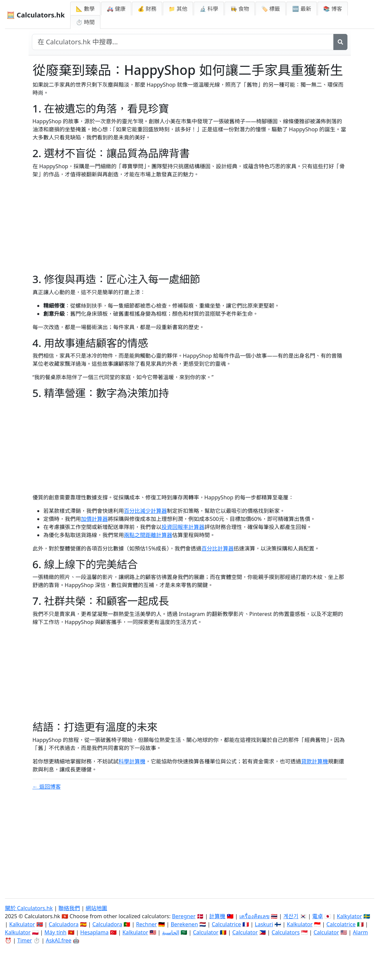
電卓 (318, 916)
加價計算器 (94, 519)
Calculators (286, 932)
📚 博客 (333, 9)
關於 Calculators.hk (29, 908)
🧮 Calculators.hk (36, 15)
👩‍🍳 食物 (240, 9)
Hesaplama (94, 932)
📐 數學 (85, 9)
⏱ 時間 (85, 22)
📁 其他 (178, 9)
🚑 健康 (116, 9)
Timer (25, 940)
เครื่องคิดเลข (254, 916)
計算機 (217, 916)
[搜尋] (340, 42)
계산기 (291, 916)
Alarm (360, 932)
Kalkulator (22, 924)
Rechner (146, 924)
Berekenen (184, 924)
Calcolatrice (341, 924)
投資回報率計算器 (183, 527)
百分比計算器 (218, 548)
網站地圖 (96, 908)
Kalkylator (349, 916)
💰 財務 (147, 9)
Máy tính (55, 932)
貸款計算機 (315, 761)
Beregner (184, 916)
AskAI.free (58, 940)
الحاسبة (171, 932)
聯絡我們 (69, 908)
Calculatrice (226, 924)
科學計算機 (132, 761)
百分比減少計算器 (145, 511)
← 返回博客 (47, 787)
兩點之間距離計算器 (148, 535)
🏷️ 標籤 (271, 9)
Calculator (206, 932)
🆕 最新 (301, 9)
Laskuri (264, 924)
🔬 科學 (209, 9)
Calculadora (64, 924)
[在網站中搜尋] (183, 42)
